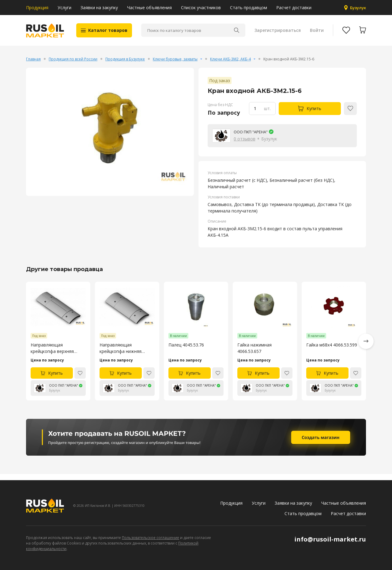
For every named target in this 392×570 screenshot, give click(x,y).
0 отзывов (245, 145)
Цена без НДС (220, 111)
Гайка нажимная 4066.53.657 (254, 354)
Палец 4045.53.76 (186, 351)
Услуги (64, 8)
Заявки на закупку (99, 8)
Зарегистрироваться (277, 34)
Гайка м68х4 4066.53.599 (332, 351)
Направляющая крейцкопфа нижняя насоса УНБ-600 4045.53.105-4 (121, 355)
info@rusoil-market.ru (330, 539)
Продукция (37, 8)
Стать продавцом (249, 8)
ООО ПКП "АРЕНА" (253, 138)
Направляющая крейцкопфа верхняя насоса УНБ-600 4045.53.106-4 (52, 355)
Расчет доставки (294, 8)
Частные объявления (149, 8)
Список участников (201, 8)
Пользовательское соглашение (151, 538)
